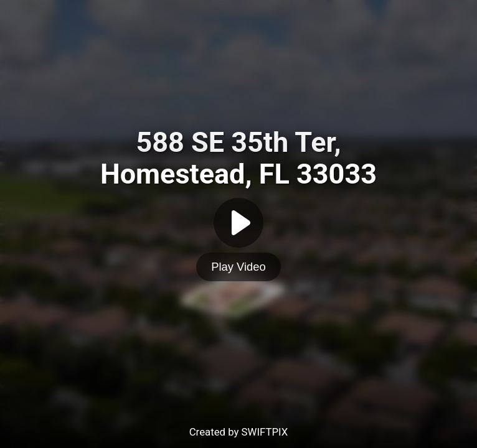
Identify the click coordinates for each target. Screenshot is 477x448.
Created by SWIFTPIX (239, 432)
